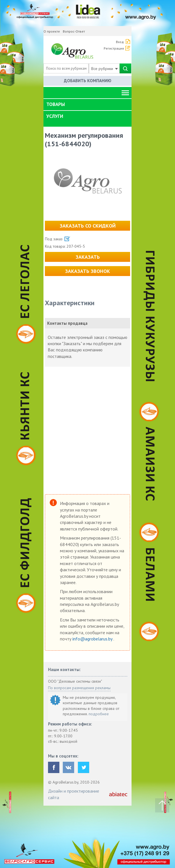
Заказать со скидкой (88, 226)
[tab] (88, 105)
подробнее (99, 714)
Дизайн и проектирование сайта (74, 794)
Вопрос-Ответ (74, 31)
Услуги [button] (55, 116)
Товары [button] (56, 104)
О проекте (52, 31)
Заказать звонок (88, 271)
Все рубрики (105, 69)
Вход (120, 42)
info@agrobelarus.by (93, 639)
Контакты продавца (67, 323)
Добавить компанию (88, 81)
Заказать (88, 257)
